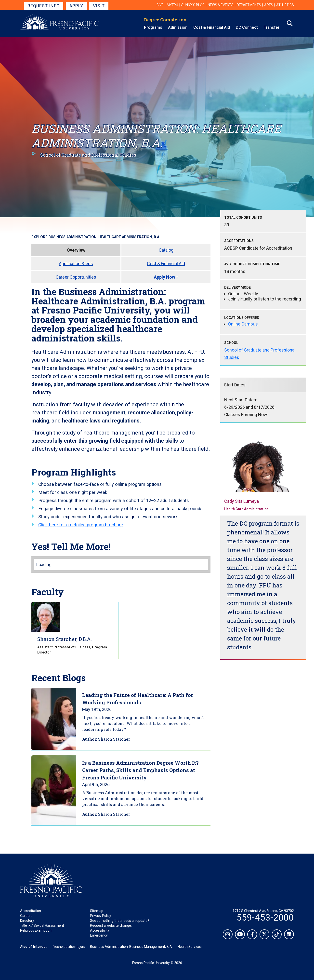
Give (160, 5)
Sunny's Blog (193, 5)
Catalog (166, 250)
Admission (178, 27)
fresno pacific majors (69, 947)
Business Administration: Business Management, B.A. (131, 947)
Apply (76, 6)
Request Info (44, 6)
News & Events (221, 5)
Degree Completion (165, 20)
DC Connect (247, 27)
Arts (269, 5)
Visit (99, 6)
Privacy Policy (101, 916)
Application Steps (76, 264)
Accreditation (31, 911)
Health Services (190, 947)
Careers (26, 916)
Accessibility (100, 930)
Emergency (99, 935)
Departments (249, 5)
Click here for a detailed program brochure (81, 525)
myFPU (172, 5)
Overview (76, 250)
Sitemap (97, 911)
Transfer (272, 27)
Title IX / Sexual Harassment (42, 926)
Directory (27, 921)
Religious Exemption (36, 930)
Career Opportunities (76, 277)
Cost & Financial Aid (212, 27)
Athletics (285, 5)
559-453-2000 (265, 918)
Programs (153, 27)
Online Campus (243, 324)
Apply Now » (166, 277)
